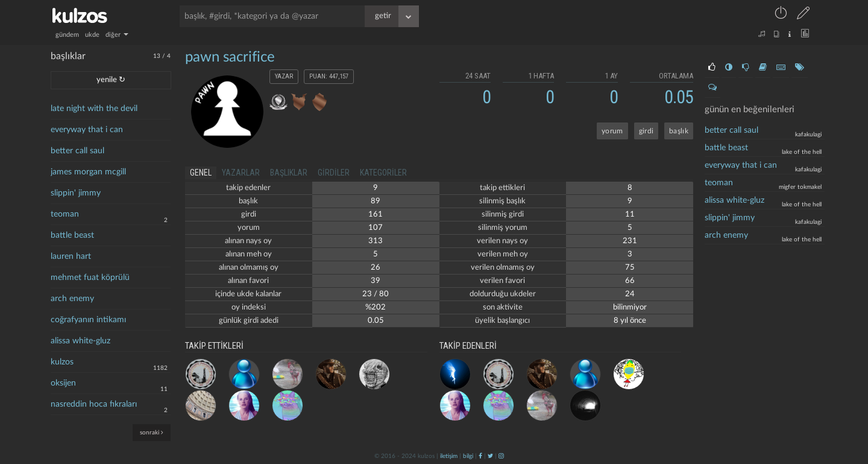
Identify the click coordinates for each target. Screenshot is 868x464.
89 (376, 201)
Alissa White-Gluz (734, 200)
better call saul (77, 151)
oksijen (63, 383)
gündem (67, 35)
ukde (92, 35)
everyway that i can (87, 130)
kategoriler (383, 173)
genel (201, 173)
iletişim (449, 456)
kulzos (62, 362)
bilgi (468, 456)
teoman (65, 214)
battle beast (72, 235)
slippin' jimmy (76, 193)
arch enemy (72, 299)
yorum (612, 131)
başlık (679, 131)
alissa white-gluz (80, 341)
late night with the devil (94, 109)
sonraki (152, 432)
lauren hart (71, 256)
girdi (646, 131)
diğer (117, 35)
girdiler (334, 173)
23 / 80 (376, 294)
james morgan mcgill (88, 172)
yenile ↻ (111, 80)
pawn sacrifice (230, 57)
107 (376, 228)
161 (376, 215)
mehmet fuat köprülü (90, 278)
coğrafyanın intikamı (88, 320)
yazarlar (241, 173)
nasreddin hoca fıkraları (94, 404)
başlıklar (289, 173)
